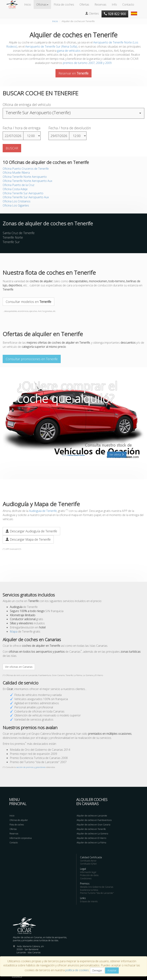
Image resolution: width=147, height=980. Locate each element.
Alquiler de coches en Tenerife (91, 829)
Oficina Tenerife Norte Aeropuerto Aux (27, 181)
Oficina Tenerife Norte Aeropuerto (25, 177)
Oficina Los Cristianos (17, 201)
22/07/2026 (13, 136)
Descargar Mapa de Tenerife (28, 539)
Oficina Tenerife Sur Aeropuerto (23, 193)
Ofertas (84, 4)
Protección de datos (89, 875)
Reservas (100, 4)
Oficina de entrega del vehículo (27, 105)
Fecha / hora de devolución (70, 128)
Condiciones (86, 878)
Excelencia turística (89, 890)
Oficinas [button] (42, 4)
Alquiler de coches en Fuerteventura (94, 820)
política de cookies (77, 970)
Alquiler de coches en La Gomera (92, 834)
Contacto (128, 4)
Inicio (28, 4)
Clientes (92, 13)
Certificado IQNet (88, 864)
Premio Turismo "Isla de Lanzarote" (97, 893)
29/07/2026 (59, 136)
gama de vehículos (69, 51)
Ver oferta (117, 455)
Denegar (97, 970)
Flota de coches (64, 4)
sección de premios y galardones (31, 767)
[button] (134, 12)
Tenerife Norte (13, 237)
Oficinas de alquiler (19, 820)
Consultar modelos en (28, 302)
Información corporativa (21, 838)
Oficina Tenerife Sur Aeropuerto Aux (26, 197)
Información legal (88, 872)
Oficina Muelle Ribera (16, 173)
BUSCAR (12, 148)
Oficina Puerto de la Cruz (19, 185)
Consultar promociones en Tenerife (32, 359)
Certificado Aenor (88, 861)
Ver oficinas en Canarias (19, 667)
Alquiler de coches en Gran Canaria (93, 825)
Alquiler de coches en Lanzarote (92, 816)
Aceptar (112, 970)
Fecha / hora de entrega (22, 128)
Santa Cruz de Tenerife (19, 233)
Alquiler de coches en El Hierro (91, 838)
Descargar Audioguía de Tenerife (31, 531)
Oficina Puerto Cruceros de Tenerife (26, 169)
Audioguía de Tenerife (43, 511)
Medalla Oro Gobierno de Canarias (97, 887)
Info (114, 4)
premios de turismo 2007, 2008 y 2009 (87, 63)
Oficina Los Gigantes (16, 205)
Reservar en (73, 73)
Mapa (14, 631)
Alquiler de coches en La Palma (91, 843)
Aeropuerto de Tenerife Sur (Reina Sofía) (51, 47)
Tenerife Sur (11, 242)
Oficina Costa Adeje (15, 189)
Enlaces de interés (89, 901)
